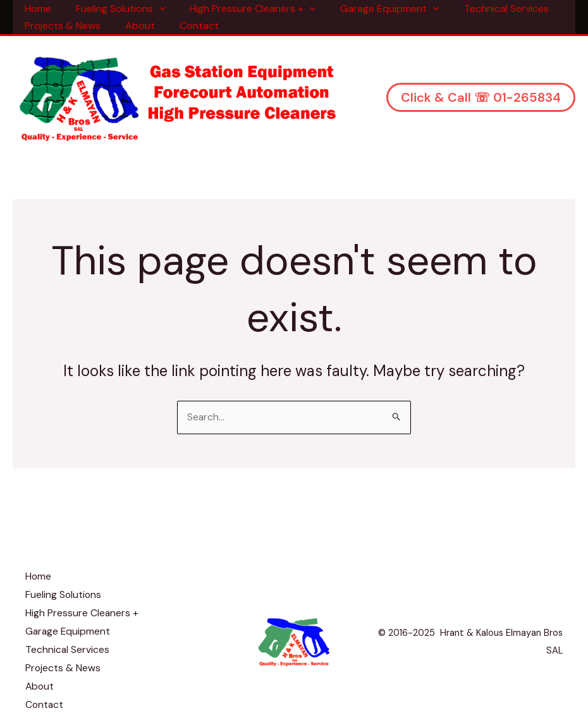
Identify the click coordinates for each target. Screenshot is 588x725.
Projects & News (61, 26)
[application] (153, 9)
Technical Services (487, 9)
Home (36, 9)
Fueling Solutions (114, 9)
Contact (188, 26)
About (134, 26)
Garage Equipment (375, 9)
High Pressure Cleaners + (243, 9)
